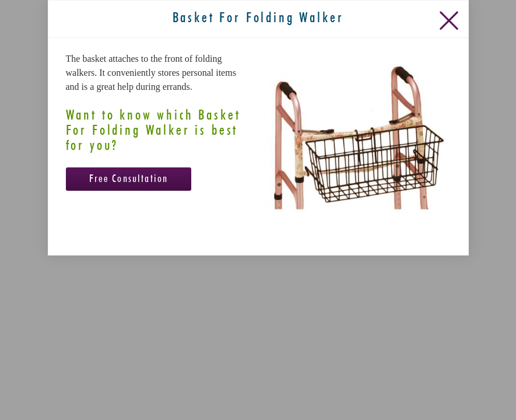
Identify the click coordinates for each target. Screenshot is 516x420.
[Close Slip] (451, 100)
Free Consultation (129, 261)
